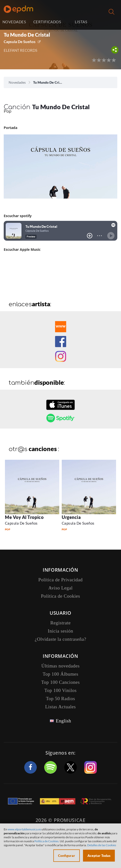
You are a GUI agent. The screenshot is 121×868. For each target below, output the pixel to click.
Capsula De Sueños (20, 42)
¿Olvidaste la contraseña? (60, 639)
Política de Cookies (61, 596)
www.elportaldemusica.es (24, 829)
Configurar (67, 855)
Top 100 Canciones (60, 682)
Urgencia (71, 517)
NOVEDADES (14, 22)
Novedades (17, 82)
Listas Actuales (60, 707)
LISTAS (81, 22)
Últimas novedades (61, 666)
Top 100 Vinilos (60, 690)
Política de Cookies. (47, 841)
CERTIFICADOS (47, 22)
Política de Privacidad (60, 580)
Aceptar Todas (99, 855)
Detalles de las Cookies (102, 845)
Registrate (61, 623)
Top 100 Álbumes (60, 674)
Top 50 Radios (60, 699)
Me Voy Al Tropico (24, 517)
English (63, 721)
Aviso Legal (60, 588)
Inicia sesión (109, 22)
